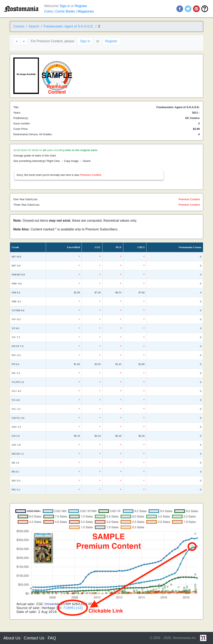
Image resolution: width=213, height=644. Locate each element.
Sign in (65, 6)
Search (34, 26)
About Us (12, 638)
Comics (19, 26)
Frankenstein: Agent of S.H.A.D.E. (69, 26)
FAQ (52, 638)
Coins (48, 11)
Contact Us (34, 638)
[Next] (24, 41)
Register (81, 6)
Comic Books (65, 11)
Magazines (86, 11)
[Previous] (17, 41)
